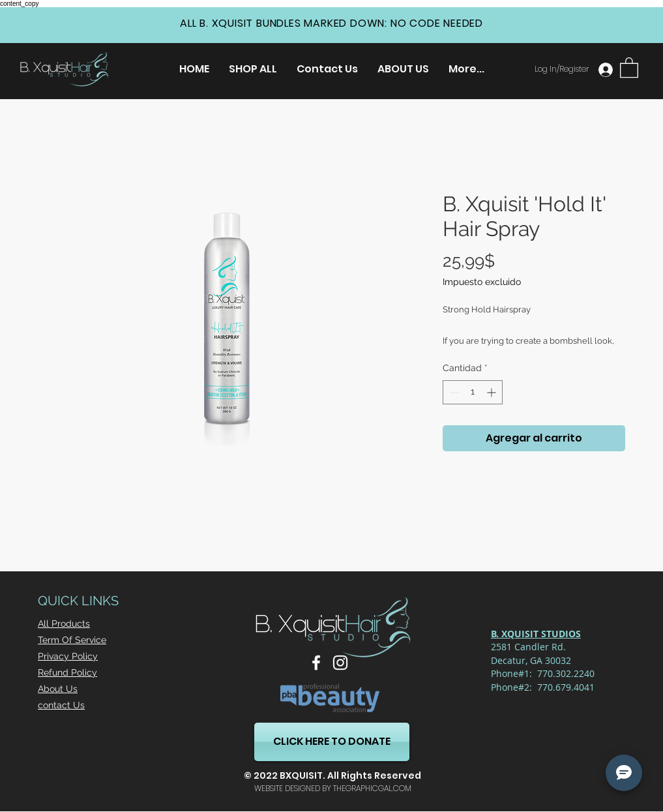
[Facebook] (316, 663)
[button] (629, 67)
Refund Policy (67, 672)
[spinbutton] (473, 392)
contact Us (61, 705)
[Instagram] (340, 663)
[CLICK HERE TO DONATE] (332, 742)
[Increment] (493, 392)
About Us (58, 689)
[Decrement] (453, 392)
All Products (64, 624)
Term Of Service (72, 640)
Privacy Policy (68, 656)
